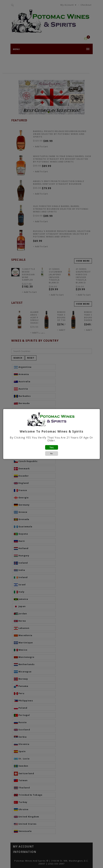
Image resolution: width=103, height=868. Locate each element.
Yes (52, 447)
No (51, 453)
